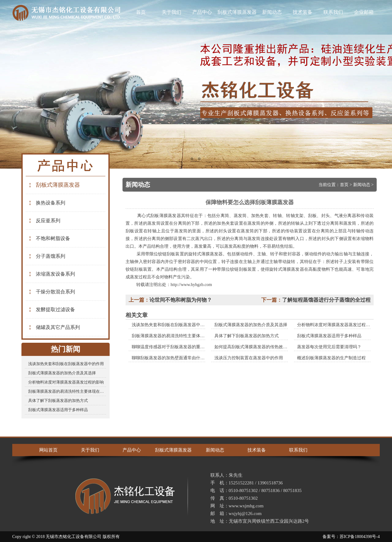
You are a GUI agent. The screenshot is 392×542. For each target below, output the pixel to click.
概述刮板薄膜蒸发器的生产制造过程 (331, 358)
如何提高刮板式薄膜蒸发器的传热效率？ (253, 347)
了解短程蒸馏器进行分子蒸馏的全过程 (326, 300)
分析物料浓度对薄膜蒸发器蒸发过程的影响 (66, 382)
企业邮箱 (364, 12)
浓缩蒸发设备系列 (52, 274)
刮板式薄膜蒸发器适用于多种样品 (58, 410)
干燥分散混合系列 (52, 292)
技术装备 (303, 12)
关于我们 (171, 12)
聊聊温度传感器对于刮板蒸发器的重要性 (170, 347)
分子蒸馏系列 (47, 256)
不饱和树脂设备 (49, 238)
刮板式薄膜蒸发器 (237, 12)
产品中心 (202, 12)
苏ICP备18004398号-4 (360, 537)
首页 (141, 12)
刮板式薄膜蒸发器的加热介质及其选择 (62, 373)
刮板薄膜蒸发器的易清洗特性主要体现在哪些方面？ (67, 391)
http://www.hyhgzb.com (191, 285)
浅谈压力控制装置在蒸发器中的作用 (249, 358)
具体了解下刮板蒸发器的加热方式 (58, 401)
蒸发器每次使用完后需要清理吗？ (329, 347)
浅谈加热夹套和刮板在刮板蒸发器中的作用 (66, 364)
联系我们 (333, 12)
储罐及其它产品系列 (54, 327)
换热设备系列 (47, 203)
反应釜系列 (45, 221)
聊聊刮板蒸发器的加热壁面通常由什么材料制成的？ (181, 358)
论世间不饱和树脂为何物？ (181, 300)
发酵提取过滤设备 (52, 309)
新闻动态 (272, 12)
